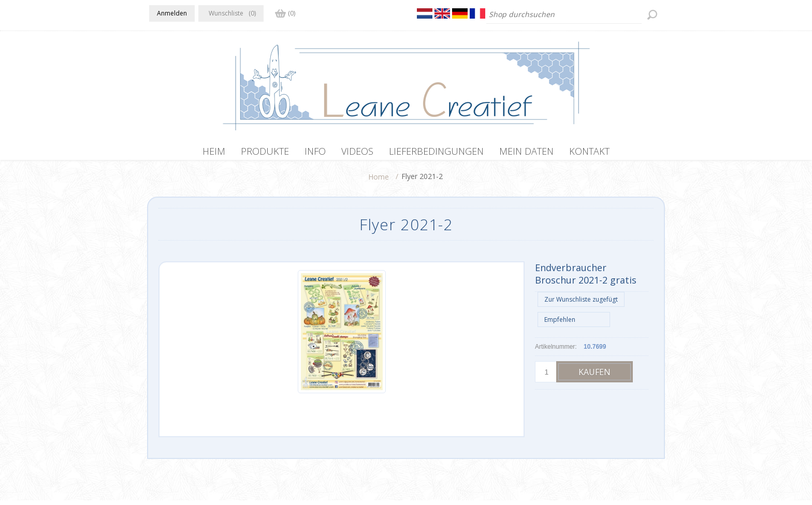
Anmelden (172, 13)
